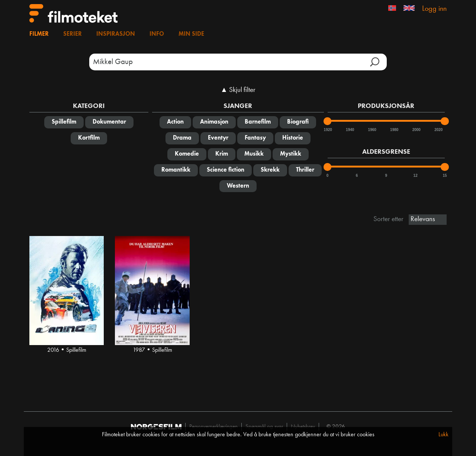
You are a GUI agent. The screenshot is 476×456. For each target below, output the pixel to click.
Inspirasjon (116, 34)
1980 (394, 130)
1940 (350, 130)
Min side (191, 34)
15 (445, 176)
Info (157, 34)
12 (416, 176)
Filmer (39, 34)
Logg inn (434, 9)
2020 (438, 130)
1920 (328, 130)
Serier (73, 34)
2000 (416, 130)
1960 (372, 130)
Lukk (443, 435)
